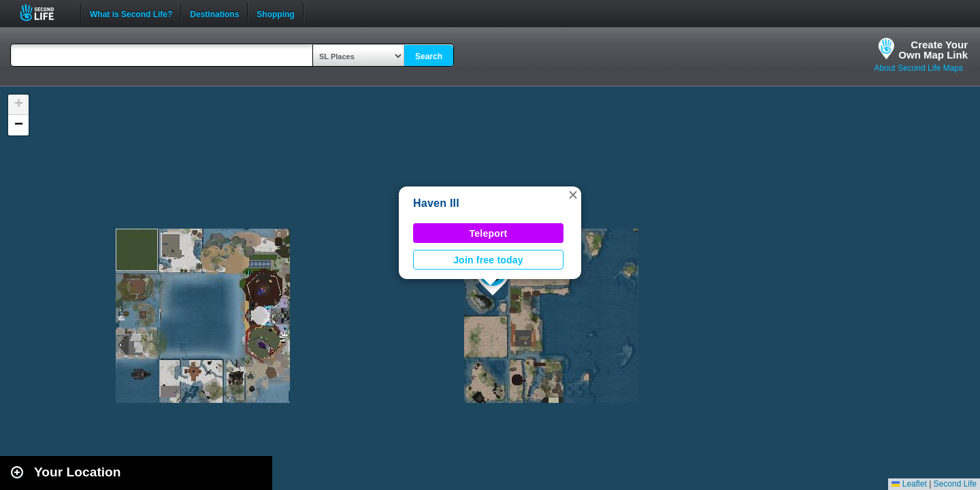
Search (429, 56)
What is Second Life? (131, 13)
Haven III (436, 203)
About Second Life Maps (918, 68)
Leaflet (909, 484)
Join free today (488, 260)
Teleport (489, 233)
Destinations (214, 13)
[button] (573, 195)
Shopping (275, 13)
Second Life (45, 13)
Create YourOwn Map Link (933, 50)
